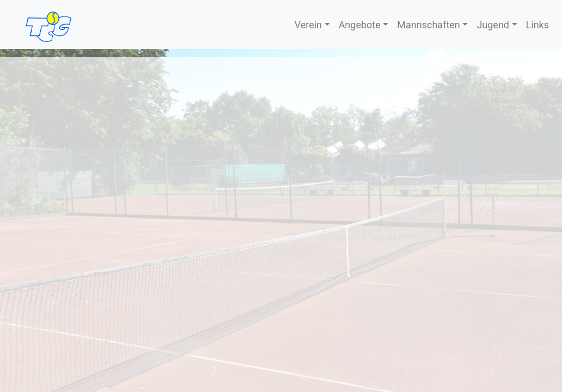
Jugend (493, 25)
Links (537, 25)
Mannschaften (428, 25)
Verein (308, 25)
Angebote (360, 25)
